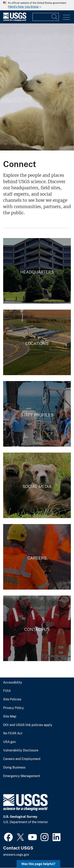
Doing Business (14, 768)
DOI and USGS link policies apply (28, 725)
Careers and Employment (22, 759)
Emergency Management (22, 776)
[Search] (55, 17)
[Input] (46, 17)
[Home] (15, 20)
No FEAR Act (13, 733)
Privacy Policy (14, 708)
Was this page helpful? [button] (38, 864)
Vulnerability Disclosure (21, 750)
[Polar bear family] (37, 87)
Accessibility (13, 683)
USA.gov (9, 742)
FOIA (7, 691)
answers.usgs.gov (16, 855)
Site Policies (12, 699)
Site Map (10, 716)
